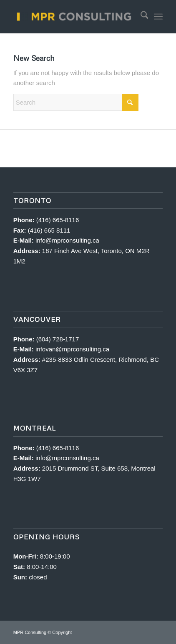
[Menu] (158, 17)
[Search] (140, 17)
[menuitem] (140, 17)
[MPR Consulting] (73, 17)
